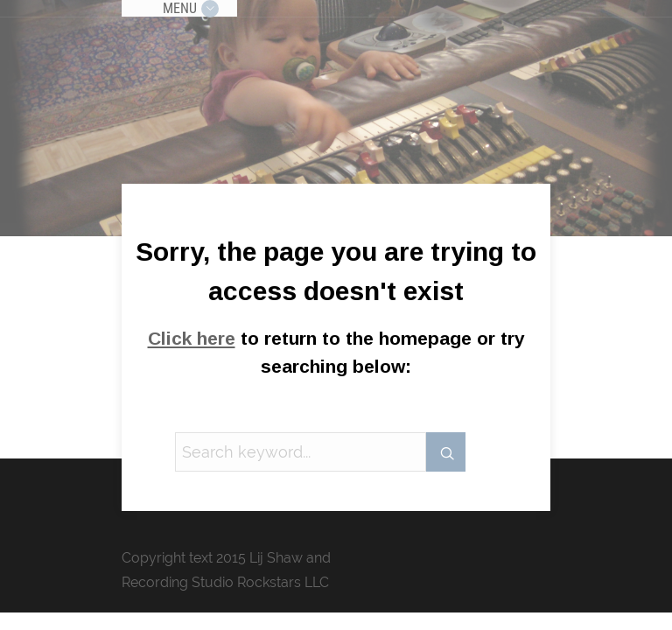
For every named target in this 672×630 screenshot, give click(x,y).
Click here (192, 338)
